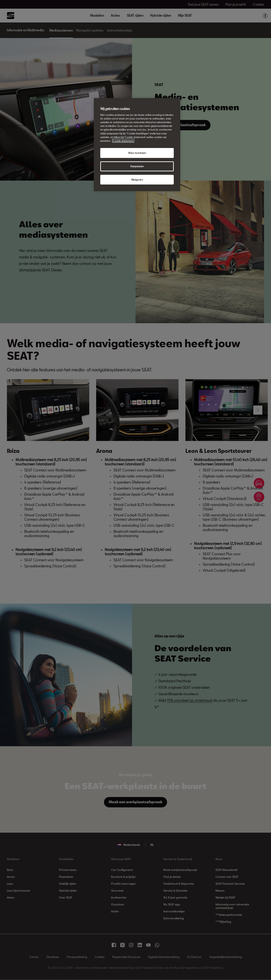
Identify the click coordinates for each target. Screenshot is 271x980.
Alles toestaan (137, 153)
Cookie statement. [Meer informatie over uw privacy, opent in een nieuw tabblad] (123, 141)
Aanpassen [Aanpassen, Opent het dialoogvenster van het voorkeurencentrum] (137, 166)
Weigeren (137, 180)
